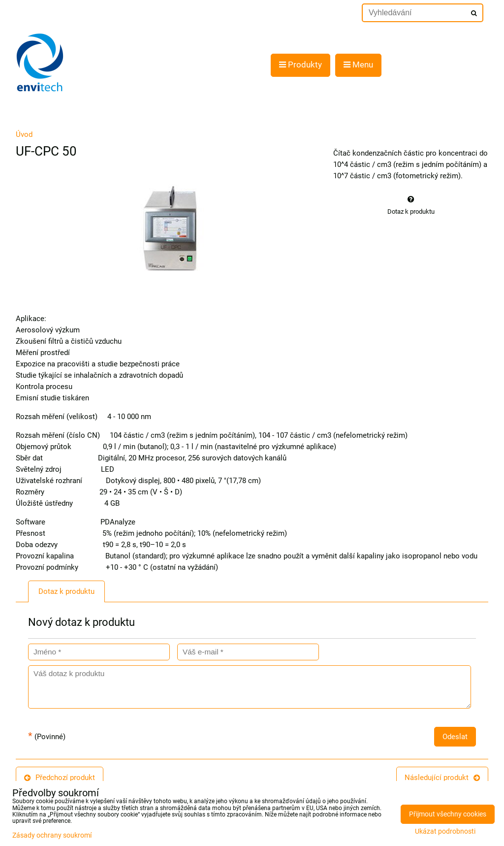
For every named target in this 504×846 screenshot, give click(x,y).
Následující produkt (442, 778)
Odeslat (455, 737)
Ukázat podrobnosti (445, 832)
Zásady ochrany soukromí (52, 835)
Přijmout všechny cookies (448, 814)
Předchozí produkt (60, 778)
